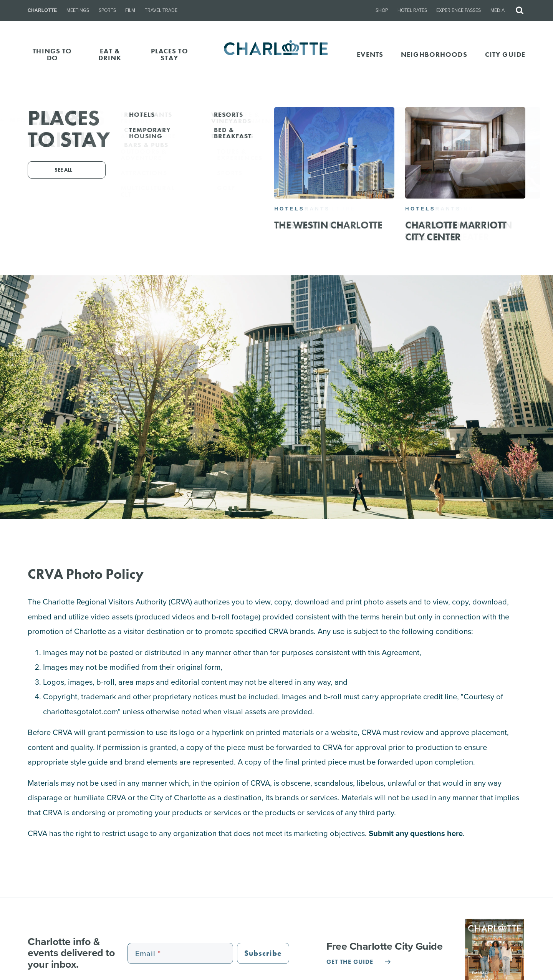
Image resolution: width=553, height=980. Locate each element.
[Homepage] (277, 54)
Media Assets (520, 120)
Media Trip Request (47, 120)
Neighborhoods (434, 54)
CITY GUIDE (505, 54)
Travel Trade (161, 10)
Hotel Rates (412, 10)
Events (370, 54)
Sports (107, 10)
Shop (382, 10)
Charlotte (42, 10)
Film (130, 10)
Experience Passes (459, 10)
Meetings (78, 10)
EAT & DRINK (110, 54)
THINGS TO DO (52, 54)
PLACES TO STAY (170, 54)
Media (498, 10)
